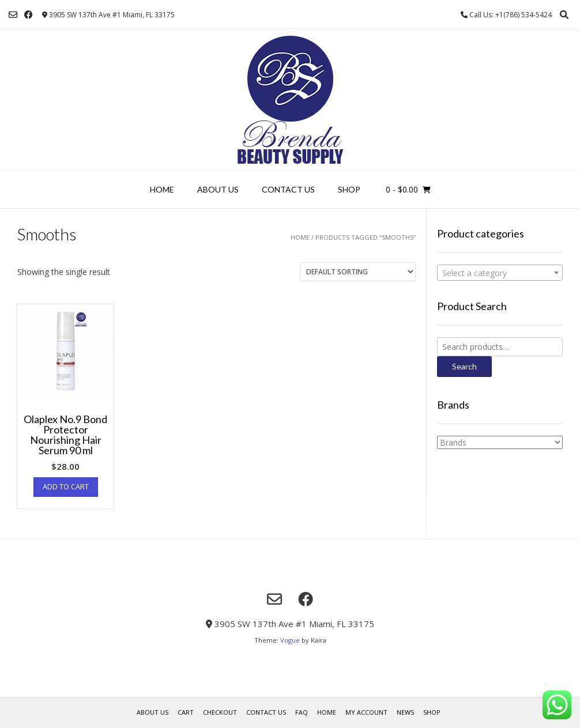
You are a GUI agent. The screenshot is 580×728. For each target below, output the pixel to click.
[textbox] (500, 273)
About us (218, 189)
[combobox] (500, 273)
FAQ (302, 712)
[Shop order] (358, 272)
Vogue (290, 640)
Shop (349, 189)
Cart (186, 712)
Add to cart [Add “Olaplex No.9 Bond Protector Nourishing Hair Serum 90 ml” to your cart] (66, 486)
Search (464, 366)
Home (162, 189)
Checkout (220, 712)
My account (366, 712)
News (405, 712)
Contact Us (288, 189)
